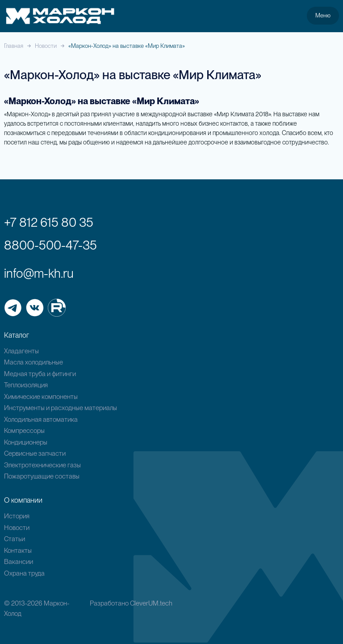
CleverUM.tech (151, 603)
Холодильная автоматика (41, 419)
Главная (14, 46)
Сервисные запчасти (35, 453)
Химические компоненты (41, 397)
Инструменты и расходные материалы (61, 408)
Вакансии (19, 562)
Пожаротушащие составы (42, 476)
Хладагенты (21, 351)
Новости (46, 46)
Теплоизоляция (26, 385)
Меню (323, 15)
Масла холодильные (33, 362)
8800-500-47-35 (50, 245)
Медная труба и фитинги (40, 374)
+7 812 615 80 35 (49, 222)
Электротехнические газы (42, 465)
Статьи (15, 539)
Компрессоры (24, 431)
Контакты (18, 551)
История (17, 516)
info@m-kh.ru (39, 273)
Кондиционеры (26, 442)
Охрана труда (24, 573)
